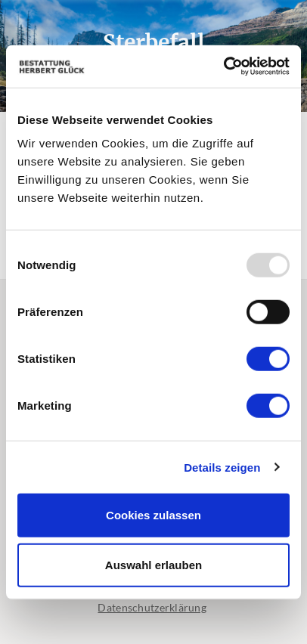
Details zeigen (222, 467)
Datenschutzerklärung (152, 607)
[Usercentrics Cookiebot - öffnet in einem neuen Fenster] (223, 67)
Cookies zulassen (153, 515)
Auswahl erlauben (153, 564)
